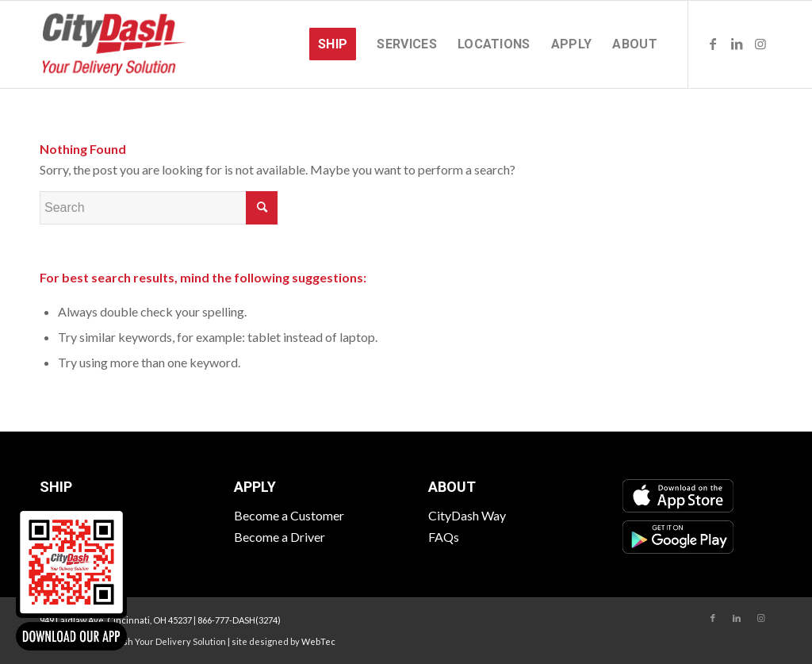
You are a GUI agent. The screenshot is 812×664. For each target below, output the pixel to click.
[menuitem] (333, 44)
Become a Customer (289, 515)
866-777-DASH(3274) (239, 620)
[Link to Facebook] (713, 44)
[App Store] (678, 496)
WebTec (318, 641)
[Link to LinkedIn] (737, 44)
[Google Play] (678, 537)
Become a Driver (280, 537)
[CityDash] (114, 44)
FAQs (444, 537)
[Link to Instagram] (760, 44)
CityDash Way (467, 515)
